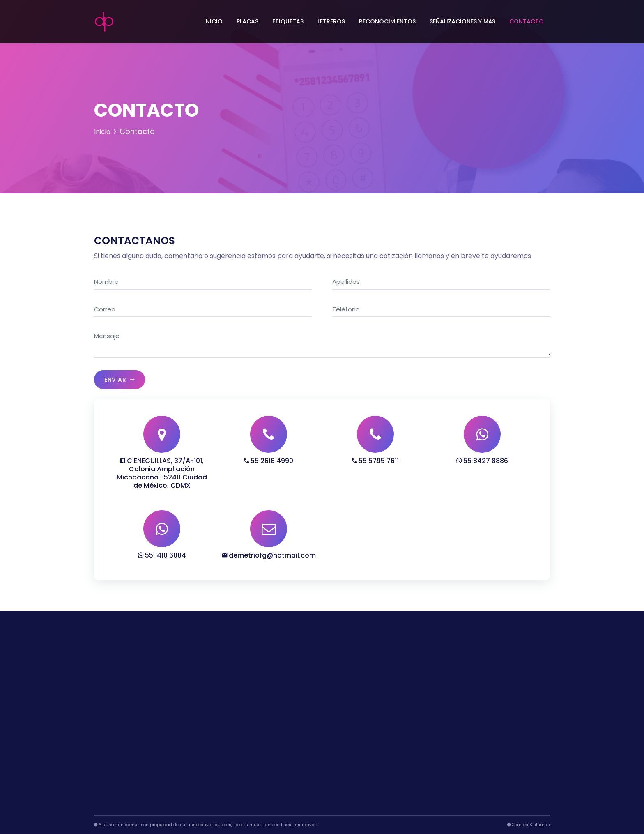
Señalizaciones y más (462, 21)
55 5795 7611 (375, 461)
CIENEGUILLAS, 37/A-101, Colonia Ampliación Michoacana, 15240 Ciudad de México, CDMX (162, 473)
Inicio (213, 21)
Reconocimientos (387, 21)
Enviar (120, 380)
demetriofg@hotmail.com (269, 555)
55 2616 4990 (269, 461)
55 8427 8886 (482, 461)
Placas (247, 21)
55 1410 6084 (162, 555)
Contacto (527, 21)
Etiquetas (288, 21)
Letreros (331, 21)
